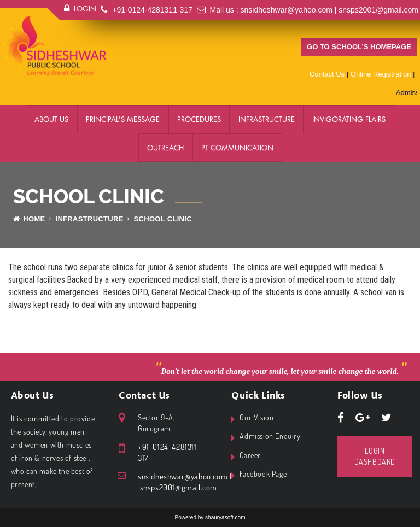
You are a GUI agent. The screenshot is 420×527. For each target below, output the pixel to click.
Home (29, 219)
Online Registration (381, 74)
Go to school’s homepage (359, 47)
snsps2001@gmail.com (378, 10)
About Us (51, 119)
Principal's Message (123, 119)
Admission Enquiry (270, 436)
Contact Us (327, 74)
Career (250, 455)
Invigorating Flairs (349, 119)
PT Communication (237, 148)
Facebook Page (263, 474)
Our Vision (256, 417)
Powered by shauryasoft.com (210, 517)
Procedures (199, 119)
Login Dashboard (375, 456)
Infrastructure (267, 119)
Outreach (165, 148)
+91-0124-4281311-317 (152, 10)
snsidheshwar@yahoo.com (287, 10)
